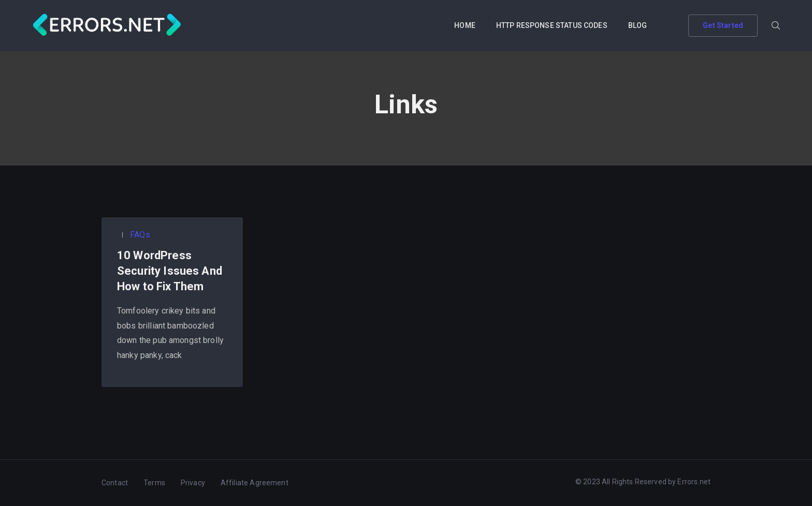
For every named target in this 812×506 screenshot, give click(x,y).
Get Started (723, 25)
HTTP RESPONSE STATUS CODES (552, 25)
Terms (154, 483)
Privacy (193, 483)
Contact (115, 483)
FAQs (139, 235)
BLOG (638, 25)
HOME (465, 25)
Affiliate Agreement (255, 483)
